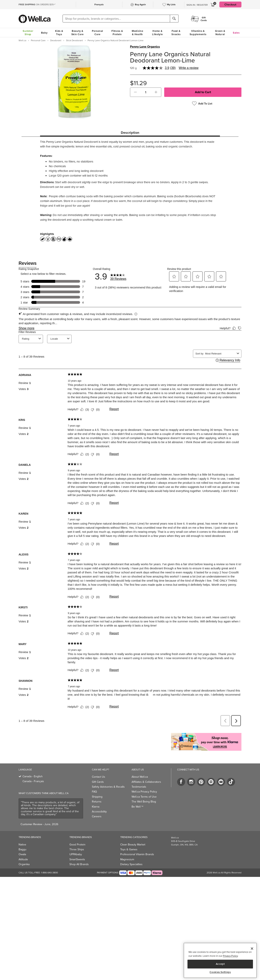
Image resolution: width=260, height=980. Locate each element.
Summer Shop (28, 33)
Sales (236, 33)
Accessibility (99, 808)
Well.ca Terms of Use (144, 793)
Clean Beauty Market (133, 841)
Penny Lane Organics (145, 47)
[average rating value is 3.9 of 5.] (156, 68)
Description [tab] (130, 133)
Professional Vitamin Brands (137, 851)
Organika (24, 861)
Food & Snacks (176, 33)
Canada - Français (33, 778)
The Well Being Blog (144, 798)
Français (99, 4)
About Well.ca (140, 773)
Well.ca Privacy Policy (144, 788)
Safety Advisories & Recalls (108, 783)
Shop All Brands (79, 861)
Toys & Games (129, 846)
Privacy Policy (230, 956)
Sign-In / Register (197, 5)
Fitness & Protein (117, 33)
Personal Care (97, 33)
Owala (22, 851)
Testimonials (139, 783)
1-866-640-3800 (49, 869)
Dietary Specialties (131, 861)
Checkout (230, 4)
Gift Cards (98, 778)
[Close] (252, 949)
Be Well (137, 803)
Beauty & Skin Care (78, 33)
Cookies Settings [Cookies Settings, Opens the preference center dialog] (220, 972)
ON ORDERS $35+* (37, 4)
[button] (135, 92)
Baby (44, 33)
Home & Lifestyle (157, 33)
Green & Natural (220, 33)
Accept (220, 964)
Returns (97, 798)
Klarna (96, 803)
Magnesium (127, 856)
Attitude (23, 856)
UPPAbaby (76, 851)
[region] (220, 960)
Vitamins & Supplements (198, 33)
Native (22, 841)
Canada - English (33, 773)
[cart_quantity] (146, 92)
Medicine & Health (138, 33)
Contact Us (99, 773)
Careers (97, 813)
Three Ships (77, 846)
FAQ (94, 788)
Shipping (97, 793)
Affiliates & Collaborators (146, 778)
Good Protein (77, 841)
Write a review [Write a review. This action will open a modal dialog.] (189, 68)
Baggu (22, 846)
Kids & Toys (59, 33)
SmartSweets (77, 856)
